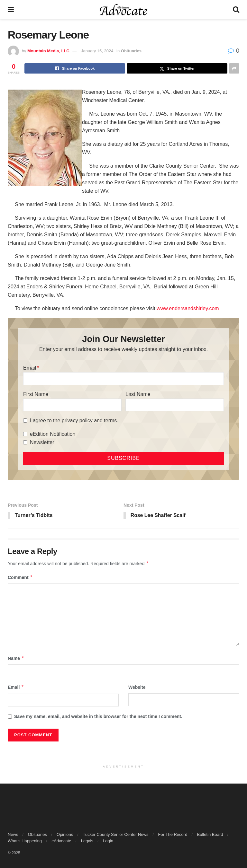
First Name (36, 394)
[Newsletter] (25, 442)
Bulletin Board (210, 835)
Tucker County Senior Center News (115, 835)
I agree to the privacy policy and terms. (74, 421)
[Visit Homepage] (123, 10)
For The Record (173, 835)
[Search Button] (236, 10)
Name (16, 659)
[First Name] (72, 405)
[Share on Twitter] (177, 68)
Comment (20, 578)
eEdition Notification (53, 434)
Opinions (65, 835)
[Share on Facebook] (75, 68)
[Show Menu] (11, 10)
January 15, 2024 (97, 51)
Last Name (138, 394)
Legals (87, 841)
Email (30, 368)
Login (108, 841)
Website (137, 688)
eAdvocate (61, 841)
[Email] (123, 379)
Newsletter (42, 442)
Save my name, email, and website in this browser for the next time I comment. (98, 716)
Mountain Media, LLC (48, 51)
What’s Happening (25, 841)
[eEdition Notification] (25, 434)
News (13, 835)
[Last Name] (175, 405)
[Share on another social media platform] (234, 68)
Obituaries (131, 51)
